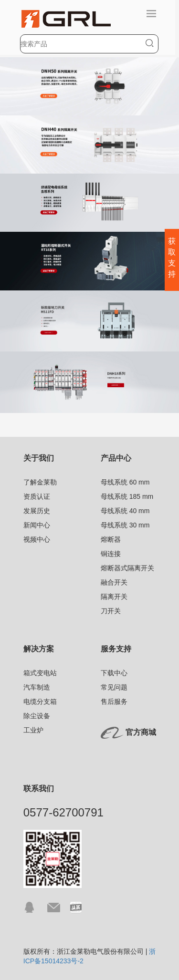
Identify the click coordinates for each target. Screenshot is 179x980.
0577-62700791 (63, 812)
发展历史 (37, 511)
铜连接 (111, 554)
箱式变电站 (40, 673)
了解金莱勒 (40, 482)
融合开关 (114, 582)
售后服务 (114, 701)
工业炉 (33, 730)
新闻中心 (37, 525)
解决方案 (39, 649)
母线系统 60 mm (125, 482)
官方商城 (141, 732)
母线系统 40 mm (125, 511)
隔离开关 (114, 597)
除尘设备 (37, 716)
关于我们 (39, 458)
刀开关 (111, 611)
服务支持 (116, 649)
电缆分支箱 (40, 701)
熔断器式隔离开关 (127, 568)
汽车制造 (37, 687)
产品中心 (116, 458)
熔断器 (111, 539)
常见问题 (114, 687)
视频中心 (37, 539)
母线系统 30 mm (125, 525)
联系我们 (39, 789)
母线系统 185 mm (127, 496)
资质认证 (37, 496)
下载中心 (114, 673)
